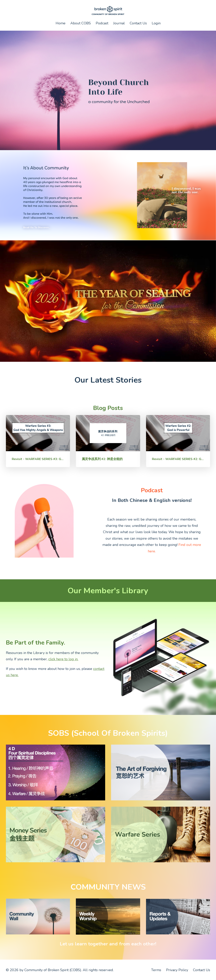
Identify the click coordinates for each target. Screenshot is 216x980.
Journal (119, 23)
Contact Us (138, 23)
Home (61, 23)
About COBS (81, 23)
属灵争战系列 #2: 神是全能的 (102, 459)
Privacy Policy (177, 970)
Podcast (102, 23)
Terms (156, 970)
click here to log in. (63, 659)
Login (156, 23)
